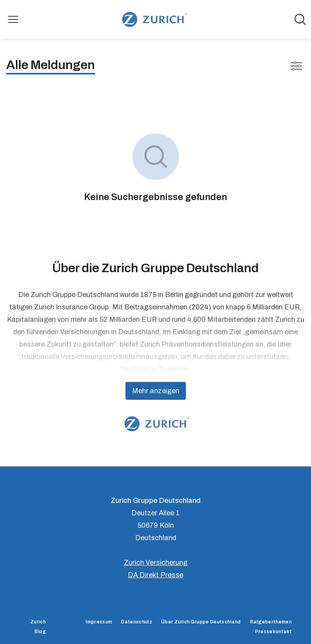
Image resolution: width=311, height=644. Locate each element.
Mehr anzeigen (156, 391)
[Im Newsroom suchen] (300, 19)
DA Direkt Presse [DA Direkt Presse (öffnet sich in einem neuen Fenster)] (155, 575)
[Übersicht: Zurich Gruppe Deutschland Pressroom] (153, 19)
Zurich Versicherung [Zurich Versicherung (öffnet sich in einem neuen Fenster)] (156, 563)
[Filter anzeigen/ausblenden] (296, 66)
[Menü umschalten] (13, 19)
